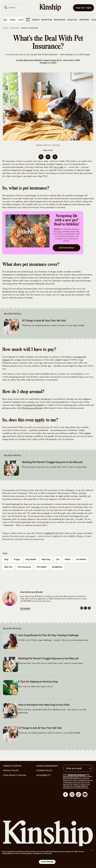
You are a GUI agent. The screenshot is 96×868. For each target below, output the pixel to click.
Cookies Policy (44, 771)
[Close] (92, 850)
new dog (46, 559)
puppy (17, 559)
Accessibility (43, 775)
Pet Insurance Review (33, 408)
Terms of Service (12, 766)
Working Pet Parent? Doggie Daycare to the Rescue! (52, 462)
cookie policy (7, 853)
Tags (5, 554)
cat (58, 559)
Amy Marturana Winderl (31, 60)
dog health (31, 559)
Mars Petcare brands (71, 777)
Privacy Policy (11, 771)
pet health (41, 567)
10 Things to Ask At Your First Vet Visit (44, 321)
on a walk (59, 167)
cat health (81, 559)
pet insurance (24, 567)
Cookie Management (47, 766)
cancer (29, 170)
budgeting (57, 567)
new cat (8, 567)
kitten (68, 559)
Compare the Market (33, 405)
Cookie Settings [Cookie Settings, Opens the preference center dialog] (47, 862)
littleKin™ (50, 533)
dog (6, 559)
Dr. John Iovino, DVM (70, 60)
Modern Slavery (77, 775)
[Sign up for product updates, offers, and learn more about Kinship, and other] (90, 769)
